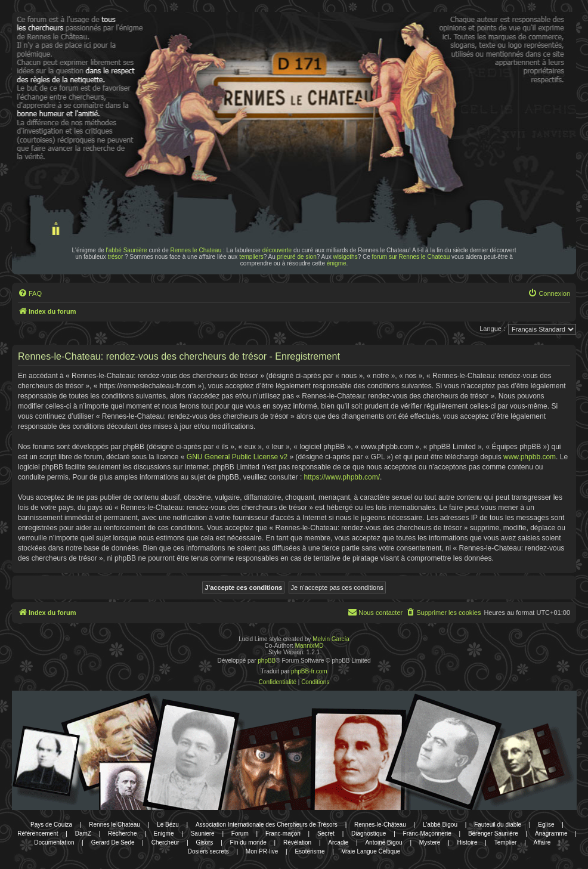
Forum (240, 834)
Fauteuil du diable (498, 825)
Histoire (468, 842)
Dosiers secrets (208, 851)
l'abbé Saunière (127, 250)
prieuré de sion (297, 257)
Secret (326, 834)
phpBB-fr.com (309, 671)
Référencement (38, 834)
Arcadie (338, 842)
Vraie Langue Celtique (371, 851)
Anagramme (551, 834)
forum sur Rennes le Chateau (411, 257)
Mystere (430, 842)
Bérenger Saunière (493, 834)
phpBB (267, 661)
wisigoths (346, 257)
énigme (337, 263)
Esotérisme (310, 851)
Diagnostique (369, 834)
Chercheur (165, 842)
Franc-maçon (283, 834)
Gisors (205, 842)
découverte (277, 250)
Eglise (546, 825)
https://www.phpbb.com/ (342, 477)
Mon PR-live (262, 851)
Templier (506, 842)
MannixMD (310, 646)
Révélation (297, 842)
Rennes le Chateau (196, 250)
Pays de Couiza (51, 825)
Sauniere (203, 834)
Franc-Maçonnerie (427, 834)
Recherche (122, 834)
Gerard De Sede (113, 842)
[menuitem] (30, 293)
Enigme (164, 834)
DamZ (83, 834)
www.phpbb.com (530, 457)
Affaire (542, 842)
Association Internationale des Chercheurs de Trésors (267, 825)
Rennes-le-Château (380, 825)
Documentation (54, 842)
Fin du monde (248, 842)
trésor (116, 257)
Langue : (492, 329)
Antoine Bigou (383, 842)
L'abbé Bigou (440, 825)
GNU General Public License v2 (237, 457)
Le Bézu (168, 825)
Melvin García (331, 639)
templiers (251, 257)
